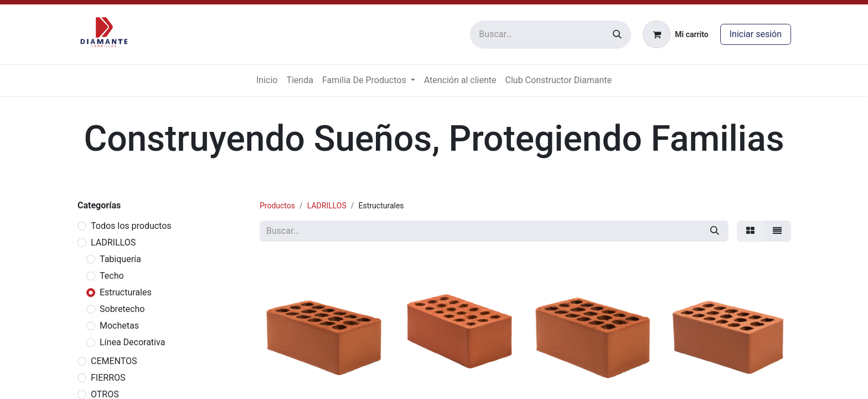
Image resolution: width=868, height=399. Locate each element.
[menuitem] (267, 80)
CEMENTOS (114, 361)
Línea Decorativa (132, 342)
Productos (277, 206)
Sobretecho (122, 309)
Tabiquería (120, 259)
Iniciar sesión (756, 34)
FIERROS (108, 378)
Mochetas (119, 326)
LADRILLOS (113, 242)
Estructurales (126, 292)
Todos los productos (131, 226)
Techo (112, 276)
